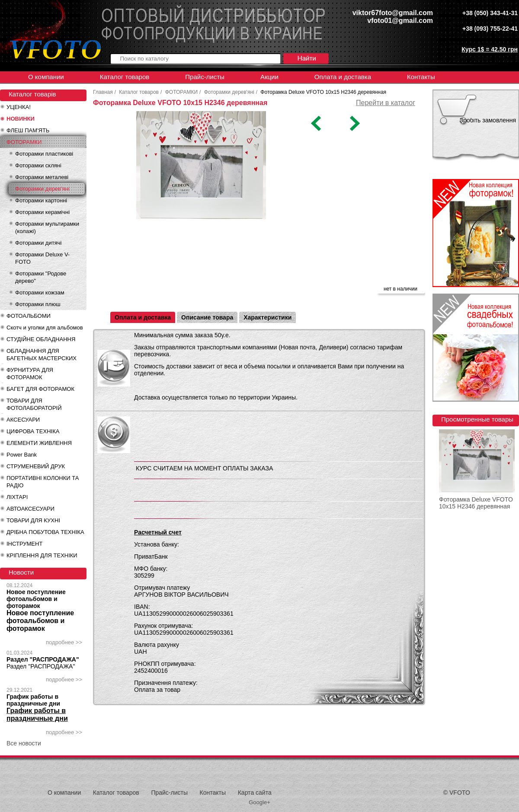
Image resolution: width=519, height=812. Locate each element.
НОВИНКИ (21, 119)
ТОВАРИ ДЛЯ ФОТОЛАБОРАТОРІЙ (34, 404)
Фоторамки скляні (38, 165)
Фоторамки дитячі (38, 243)
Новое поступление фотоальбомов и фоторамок (36, 599)
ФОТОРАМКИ (24, 142)
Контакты (421, 77)
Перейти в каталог (386, 103)
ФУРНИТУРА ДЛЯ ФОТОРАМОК (30, 374)
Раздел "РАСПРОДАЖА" (43, 659)
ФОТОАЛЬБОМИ (29, 316)
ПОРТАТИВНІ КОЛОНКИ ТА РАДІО (43, 482)
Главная (103, 92)
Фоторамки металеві (42, 177)
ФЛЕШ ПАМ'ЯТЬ (28, 130)
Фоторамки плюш (38, 304)
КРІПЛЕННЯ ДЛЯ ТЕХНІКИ (42, 555)
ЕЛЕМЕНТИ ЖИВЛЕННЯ (39, 443)
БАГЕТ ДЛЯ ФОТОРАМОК (40, 389)
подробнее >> (64, 642)
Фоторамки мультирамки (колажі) (47, 227)
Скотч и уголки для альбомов (45, 328)
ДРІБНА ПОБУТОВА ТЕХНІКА (45, 532)
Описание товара (207, 317)
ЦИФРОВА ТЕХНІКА (33, 431)
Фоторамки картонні (41, 200)
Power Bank (22, 455)
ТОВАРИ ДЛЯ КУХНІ (33, 520)
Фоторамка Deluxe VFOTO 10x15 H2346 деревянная (476, 503)
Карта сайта (255, 793)
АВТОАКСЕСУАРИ (30, 509)
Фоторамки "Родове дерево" (41, 277)
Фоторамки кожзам (40, 293)
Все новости (24, 743)
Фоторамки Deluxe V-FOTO (42, 258)
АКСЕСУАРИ (23, 420)
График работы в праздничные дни (33, 700)
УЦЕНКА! (19, 107)
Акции (269, 77)
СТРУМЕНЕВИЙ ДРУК (36, 466)
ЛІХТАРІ (17, 497)
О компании (46, 77)
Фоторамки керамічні (42, 212)
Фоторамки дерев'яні (42, 189)
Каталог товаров (125, 77)
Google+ (259, 802)
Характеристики (268, 317)
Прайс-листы (205, 77)
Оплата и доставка (343, 77)
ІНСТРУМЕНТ (24, 544)
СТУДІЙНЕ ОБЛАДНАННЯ (41, 339)
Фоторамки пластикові (44, 154)
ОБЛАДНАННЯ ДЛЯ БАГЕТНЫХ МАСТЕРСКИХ (42, 355)
